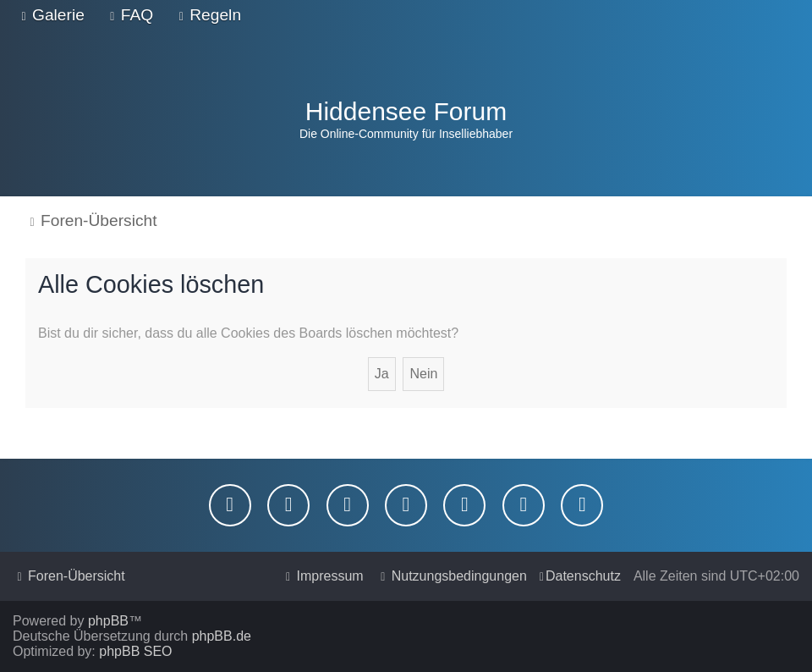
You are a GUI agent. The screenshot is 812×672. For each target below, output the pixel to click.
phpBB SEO (135, 651)
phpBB (108, 621)
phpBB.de (222, 636)
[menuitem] (51, 15)
